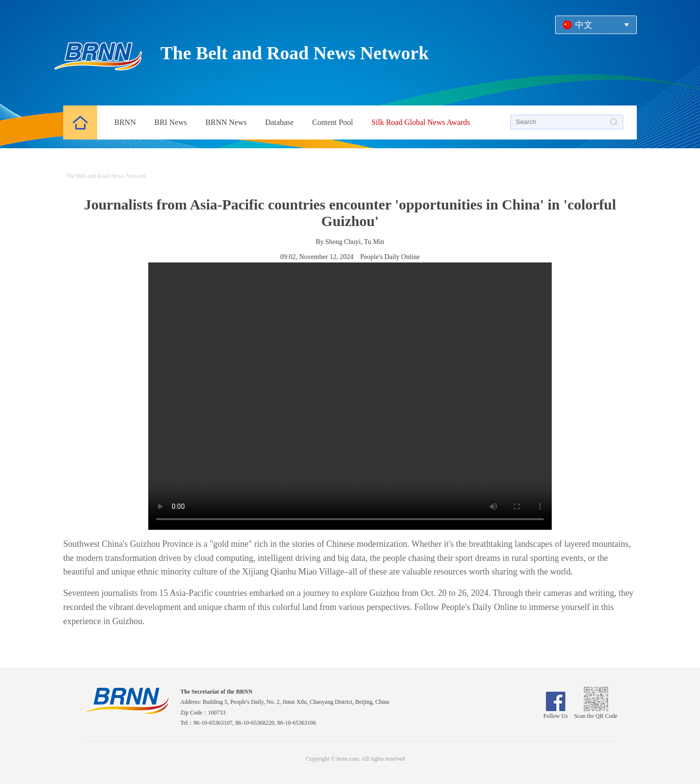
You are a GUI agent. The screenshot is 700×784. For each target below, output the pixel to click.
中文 (584, 25)
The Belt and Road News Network (295, 53)
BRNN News (226, 122)
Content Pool (332, 122)
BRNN (125, 122)
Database (279, 122)
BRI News (170, 122)
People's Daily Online (390, 257)
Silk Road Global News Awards (421, 122)
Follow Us (556, 713)
